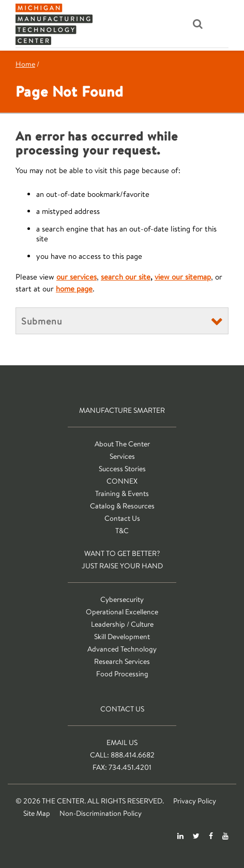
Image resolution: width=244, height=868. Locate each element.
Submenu (42, 321)
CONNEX (122, 481)
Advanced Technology (122, 649)
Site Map (37, 813)
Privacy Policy (195, 801)
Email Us (122, 742)
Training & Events (122, 493)
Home (25, 64)
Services (122, 456)
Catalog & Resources (122, 506)
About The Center (122, 444)
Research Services (122, 661)
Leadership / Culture (122, 624)
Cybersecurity (122, 599)
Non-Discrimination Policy (101, 813)
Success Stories (122, 469)
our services (77, 277)
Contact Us (122, 518)
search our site (126, 277)
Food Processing (122, 674)
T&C (122, 531)
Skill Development (122, 637)
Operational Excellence (122, 612)
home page (74, 289)
